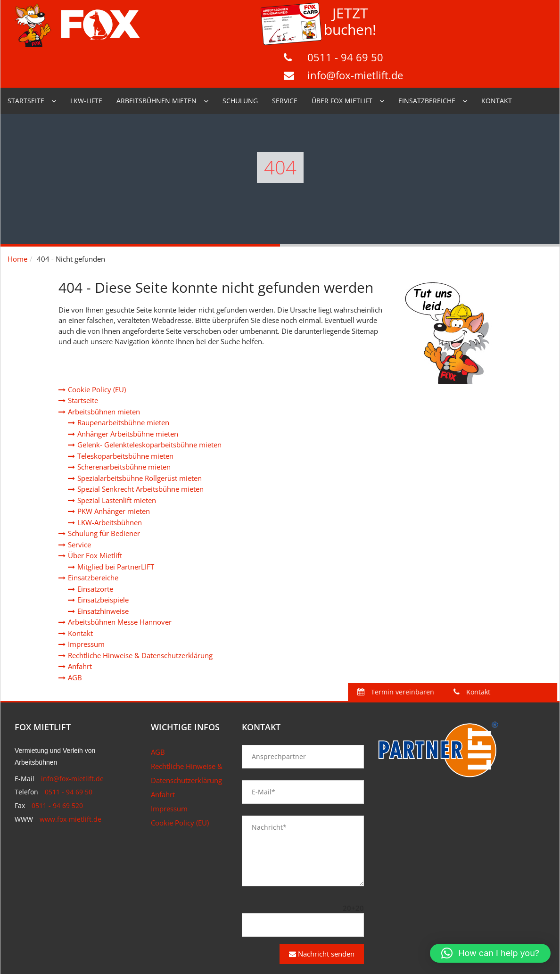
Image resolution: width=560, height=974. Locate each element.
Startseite (26, 60)
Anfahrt (80, 626)
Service (285, 60)
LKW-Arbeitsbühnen (110, 482)
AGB (75, 637)
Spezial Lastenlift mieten (117, 460)
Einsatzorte (95, 548)
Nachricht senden (322, 913)
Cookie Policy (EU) (97, 349)
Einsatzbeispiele (103, 559)
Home (17, 218)
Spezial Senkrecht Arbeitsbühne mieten (140, 448)
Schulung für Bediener (104, 493)
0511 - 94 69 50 (485, 15)
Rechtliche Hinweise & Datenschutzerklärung (140, 615)
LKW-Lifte (86, 60)
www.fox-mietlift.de (70, 779)
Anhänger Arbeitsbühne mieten (128, 393)
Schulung (240, 60)
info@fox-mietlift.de (495, 33)
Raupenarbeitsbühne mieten (123, 382)
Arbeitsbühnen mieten (156, 60)
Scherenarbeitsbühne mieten (124, 426)
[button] (490, 953)
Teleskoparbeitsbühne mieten (125, 415)
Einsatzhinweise (103, 570)
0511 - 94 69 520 (57, 765)
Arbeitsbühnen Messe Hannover (120, 581)
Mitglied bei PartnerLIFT (116, 526)
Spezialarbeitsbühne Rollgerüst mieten (140, 437)
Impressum (86, 603)
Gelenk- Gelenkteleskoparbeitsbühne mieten (149, 404)
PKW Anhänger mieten (114, 470)
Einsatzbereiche (427, 60)
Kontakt (497, 60)
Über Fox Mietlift (342, 60)
